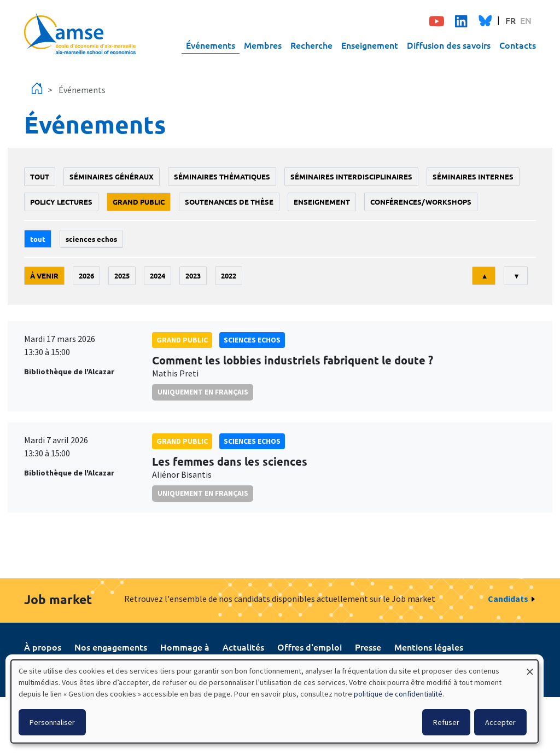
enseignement (322, 202)
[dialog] (275, 701)
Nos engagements (111, 647)
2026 (86, 275)
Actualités (243, 647)
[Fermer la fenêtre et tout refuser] (530, 667)
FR (511, 20)
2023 (193, 275)
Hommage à (185, 647)
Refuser (446, 722)
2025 (122, 275)
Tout (40, 176)
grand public (139, 202)
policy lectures (61, 202)
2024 (157, 275)
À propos (43, 647)
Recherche (311, 45)
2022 (229, 275)
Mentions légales (429, 647)
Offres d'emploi (310, 647)
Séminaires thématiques (222, 176)
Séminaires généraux (112, 176)
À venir (44, 275)
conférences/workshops (421, 202)
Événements (211, 45)
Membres (263, 45)
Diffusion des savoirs (449, 45)
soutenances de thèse (229, 202)
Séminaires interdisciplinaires (351, 176)
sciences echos (91, 239)
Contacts (518, 45)
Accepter (500, 722)
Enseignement (370, 45)
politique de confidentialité (398, 694)
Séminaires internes (473, 176)
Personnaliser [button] (52, 722)
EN (526, 20)
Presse (368, 647)
